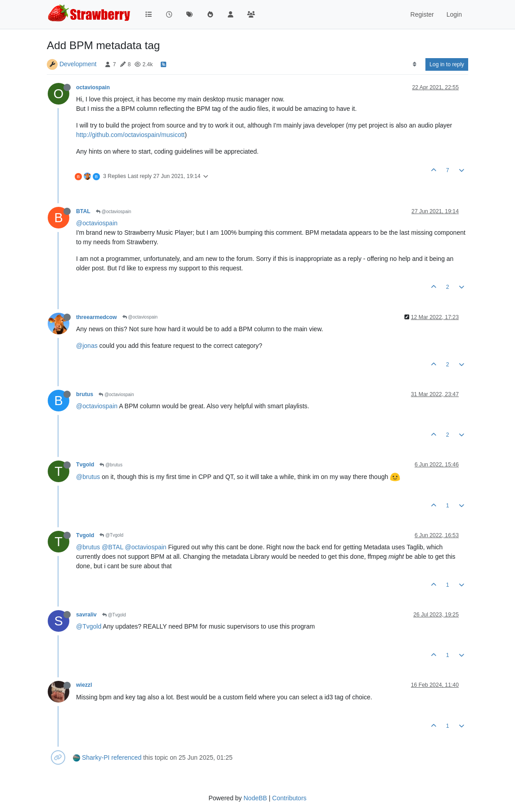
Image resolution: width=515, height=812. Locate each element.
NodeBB (255, 798)
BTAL (83, 211)
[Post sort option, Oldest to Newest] (414, 64)
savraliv (86, 615)
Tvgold (85, 465)
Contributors (289, 798)
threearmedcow (97, 317)
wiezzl (84, 685)
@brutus (111, 465)
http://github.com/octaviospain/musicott (130, 135)
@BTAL (113, 547)
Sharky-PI (96, 757)
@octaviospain (114, 212)
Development (78, 64)
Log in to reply (447, 64)
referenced (126, 757)
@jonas (87, 346)
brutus (85, 394)
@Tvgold (111, 535)
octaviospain (93, 87)
